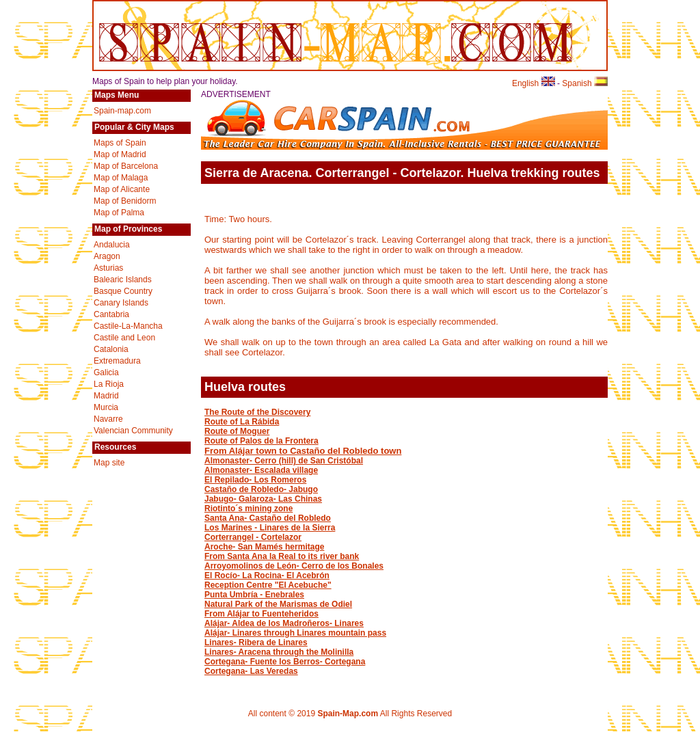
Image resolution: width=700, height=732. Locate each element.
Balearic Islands (123, 280)
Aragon (107, 256)
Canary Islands (121, 303)
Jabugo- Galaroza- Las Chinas (263, 499)
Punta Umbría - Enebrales (254, 595)
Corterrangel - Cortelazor (253, 537)
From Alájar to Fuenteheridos (261, 614)
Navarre (108, 419)
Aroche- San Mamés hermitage (264, 547)
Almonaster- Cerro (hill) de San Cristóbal (284, 461)
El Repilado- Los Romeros (255, 480)
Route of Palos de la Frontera (261, 441)
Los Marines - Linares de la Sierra (270, 528)
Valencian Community (133, 431)
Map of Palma (119, 213)
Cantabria (111, 314)
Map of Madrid (120, 154)
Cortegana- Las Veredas (251, 671)
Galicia (106, 372)
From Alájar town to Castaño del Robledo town (303, 451)
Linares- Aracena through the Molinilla (279, 652)
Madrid (106, 396)
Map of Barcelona (126, 166)
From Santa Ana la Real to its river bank (282, 556)
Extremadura (117, 361)
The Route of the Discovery (257, 412)
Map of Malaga (121, 178)
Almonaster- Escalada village (261, 470)
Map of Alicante (122, 189)
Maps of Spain (120, 143)
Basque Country (123, 291)
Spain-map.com (122, 111)
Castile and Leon (124, 338)
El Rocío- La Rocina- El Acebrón (267, 575)
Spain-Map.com (348, 714)
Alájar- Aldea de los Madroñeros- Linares (284, 623)
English (534, 83)
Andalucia (112, 245)
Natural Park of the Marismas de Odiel (278, 604)
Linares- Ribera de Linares (256, 642)
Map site (109, 463)
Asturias (108, 268)
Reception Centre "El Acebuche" (268, 585)
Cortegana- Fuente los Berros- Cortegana (285, 662)
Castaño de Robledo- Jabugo (261, 489)
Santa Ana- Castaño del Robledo (268, 518)
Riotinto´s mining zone (248, 509)
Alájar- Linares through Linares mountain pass (295, 633)
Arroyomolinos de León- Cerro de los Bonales (294, 566)
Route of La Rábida (242, 422)
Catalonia (111, 349)
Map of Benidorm (125, 201)
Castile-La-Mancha (128, 326)
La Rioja (109, 384)
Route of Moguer (237, 431)
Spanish (585, 83)
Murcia (106, 407)
